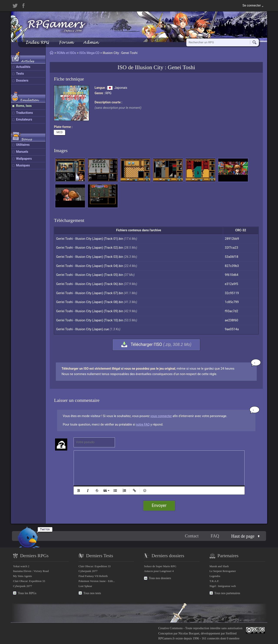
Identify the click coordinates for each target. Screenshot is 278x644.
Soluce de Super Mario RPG (160, 566)
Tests (20, 74)
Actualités (23, 67)
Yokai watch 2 (21, 566)
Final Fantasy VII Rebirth (93, 576)
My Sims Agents (22, 576)
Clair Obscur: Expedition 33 (29, 581)
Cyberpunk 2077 (22, 586)
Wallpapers (24, 159)
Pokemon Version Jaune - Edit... (97, 581)
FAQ (215, 536)
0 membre (233, 638)
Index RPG (37, 42)
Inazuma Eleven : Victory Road (31, 571)
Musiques (23, 165)
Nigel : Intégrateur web (223, 586)
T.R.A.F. (214, 581)
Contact (192, 536)
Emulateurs (24, 120)
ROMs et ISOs (67, 53)
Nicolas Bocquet (189, 633)
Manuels (22, 152)
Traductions (24, 113)
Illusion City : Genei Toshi (165, 67)
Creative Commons (170, 628)
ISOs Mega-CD (89, 53)
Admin (91, 42)
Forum (66, 42)
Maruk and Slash (219, 566)
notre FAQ (143, 425)
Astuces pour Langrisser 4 (159, 571)
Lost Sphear (85, 586)
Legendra (215, 576)
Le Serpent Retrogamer (223, 571)
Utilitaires (23, 145)
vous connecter (161, 416)
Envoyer (159, 506)
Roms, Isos (24, 106)
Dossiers (22, 81)
